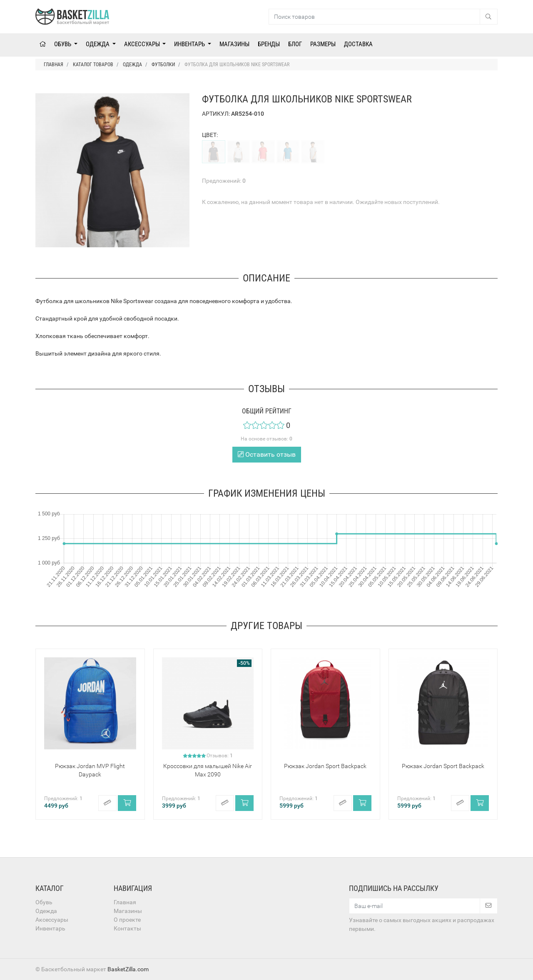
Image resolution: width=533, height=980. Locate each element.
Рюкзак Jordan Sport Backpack (325, 766)
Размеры (323, 44)
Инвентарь (190, 44)
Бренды (269, 44)
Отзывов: (220, 756)
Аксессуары (143, 44)
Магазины (234, 44)
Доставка (358, 44)
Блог (295, 44)
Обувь (63, 44)
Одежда (98, 44)
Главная (125, 902)
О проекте (127, 920)
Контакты (127, 928)
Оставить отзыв (267, 454)
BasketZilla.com (128, 969)
